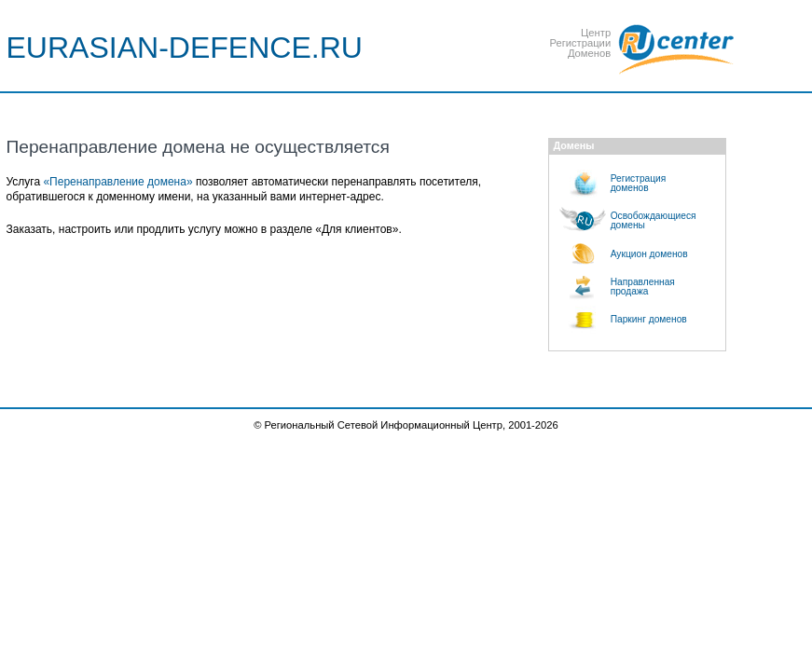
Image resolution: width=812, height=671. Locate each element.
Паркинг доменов (649, 319)
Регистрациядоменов (639, 183)
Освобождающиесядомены (654, 220)
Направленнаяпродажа (643, 287)
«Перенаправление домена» (117, 182)
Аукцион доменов (649, 254)
